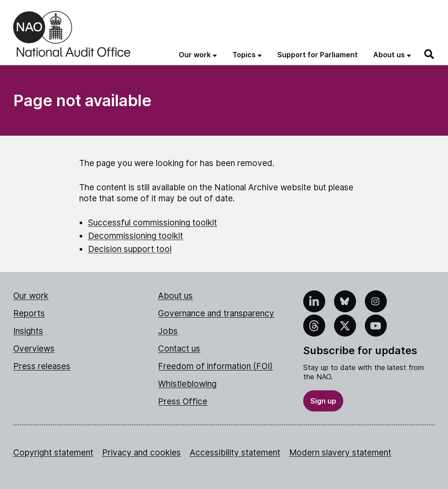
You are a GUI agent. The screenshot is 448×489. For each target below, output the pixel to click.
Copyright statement (53, 453)
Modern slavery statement (340, 453)
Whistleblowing (187, 384)
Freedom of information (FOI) (215, 366)
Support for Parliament (318, 55)
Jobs (168, 331)
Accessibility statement (235, 453)
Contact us (179, 349)
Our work (31, 296)
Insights (28, 331)
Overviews (34, 349)
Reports (29, 313)
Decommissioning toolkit (136, 236)
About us (175, 296)
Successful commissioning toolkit (152, 223)
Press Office (183, 402)
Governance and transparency (216, 313)
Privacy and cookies (141, 453)
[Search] (430, 54)
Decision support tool (130, 249)
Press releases (42, 366)
